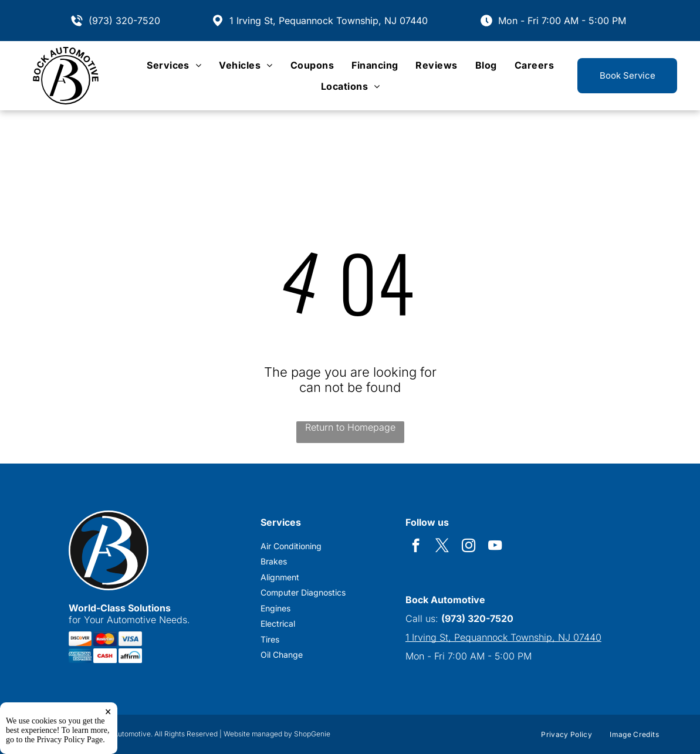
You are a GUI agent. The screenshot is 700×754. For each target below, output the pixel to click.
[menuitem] (174, 65)
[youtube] (495, 547)
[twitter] (442, 547)
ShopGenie (312, 734)
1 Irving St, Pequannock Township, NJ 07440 (329, 21)
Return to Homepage (350, 427)
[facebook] (416, 547)
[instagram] (469, 547)
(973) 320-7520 (124, 21)
